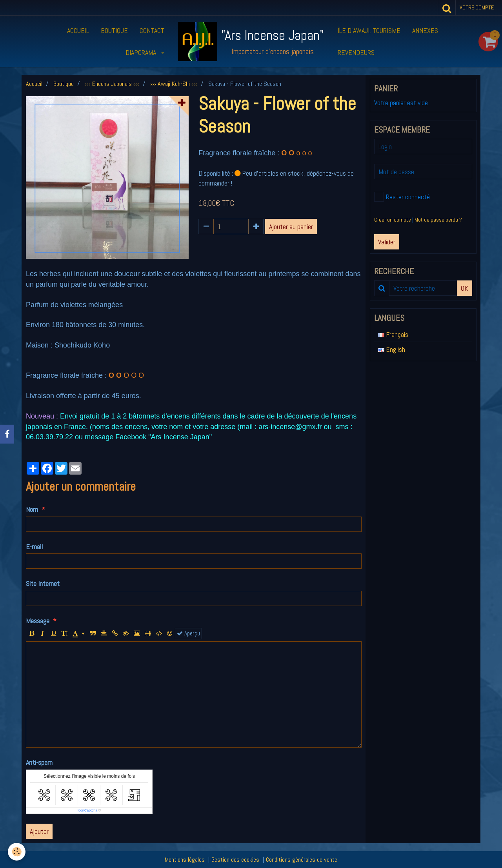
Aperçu (188, 633)
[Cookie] (17, 852)
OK (465, 288)
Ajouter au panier (291, 227)
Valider (387, 242)
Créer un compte (393, 220)
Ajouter (39, 831)
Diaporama (142, 52)
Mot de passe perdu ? (438, 220)
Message (38, 621)
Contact (152, 30)
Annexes (425, 30)
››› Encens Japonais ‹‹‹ (112, 84)
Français (393, 334)
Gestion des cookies (235, 860)
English (392, 349)
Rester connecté (402, 197)
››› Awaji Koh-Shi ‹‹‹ (174, 84)
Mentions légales (185, 860)
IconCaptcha (88, 810)
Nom (32, 509)
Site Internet (43, 583)
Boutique (114, 30)
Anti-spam (39, 762)
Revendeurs (356, 52)
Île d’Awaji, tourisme (369, 30)
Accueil (78, 30)
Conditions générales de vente (302, 860)
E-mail (34, 547)
